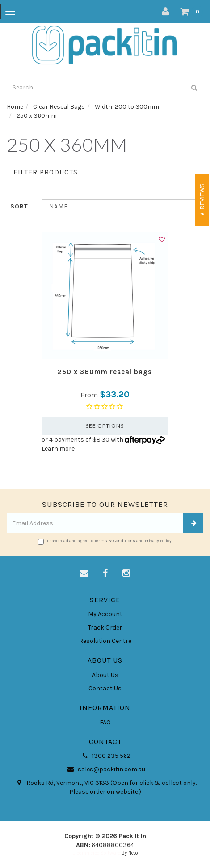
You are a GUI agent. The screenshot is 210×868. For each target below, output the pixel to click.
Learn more (58, 449)
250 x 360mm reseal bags (105, 372)
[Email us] (84, 574)
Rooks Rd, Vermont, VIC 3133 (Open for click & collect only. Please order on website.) (105, 787)
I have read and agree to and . (105, 541)
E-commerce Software (96, 853)
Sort (19, 206)
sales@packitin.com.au (105, 770)
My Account (105, 614)
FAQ (105, 722)
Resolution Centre (105, 641)
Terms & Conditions (115, 541)
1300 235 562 (105, 756)
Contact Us (105, 688)
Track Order (105, 628)
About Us (105, 675)
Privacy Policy (158, 541)
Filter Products (46, 172)
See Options (105, 426)
